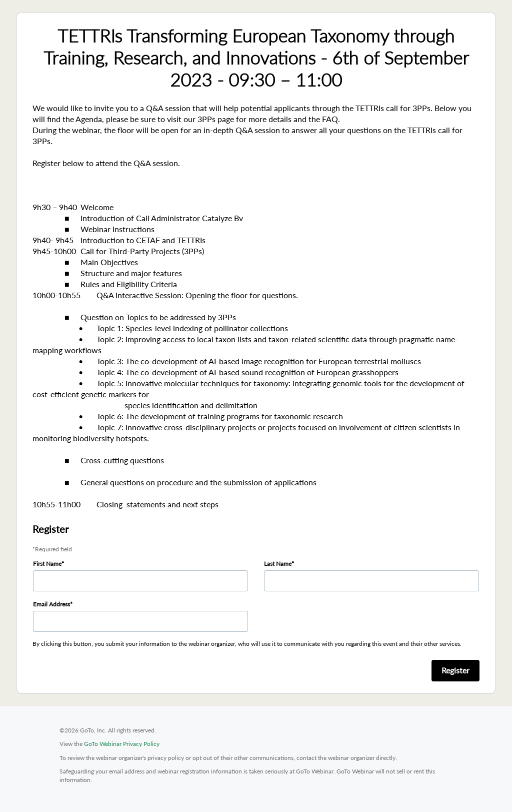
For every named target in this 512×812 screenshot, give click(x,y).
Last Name (278, 564)
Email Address (51, 604)
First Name (47, 564)
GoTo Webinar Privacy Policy (122, 744)
